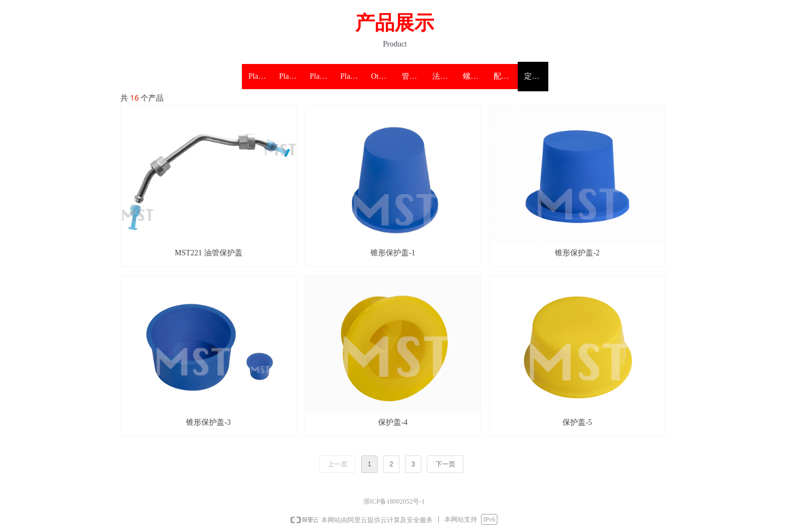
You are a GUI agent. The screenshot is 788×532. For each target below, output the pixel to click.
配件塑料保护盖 (506, 76)
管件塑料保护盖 (414, 76)
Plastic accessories (352, 76)
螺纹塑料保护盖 (475, 76)
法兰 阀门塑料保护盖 (444, 76)
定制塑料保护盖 (536, 76)
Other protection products (383, 76)
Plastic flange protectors (291, 76)
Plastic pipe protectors (260, 76)
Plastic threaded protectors (322, 76)
